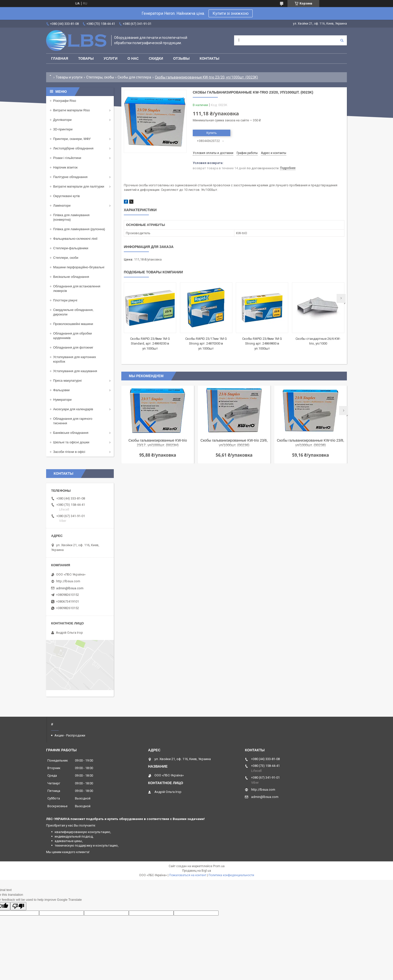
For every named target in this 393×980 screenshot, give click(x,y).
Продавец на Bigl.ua (197, 871)
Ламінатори (62, 206)
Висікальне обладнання (71, 277)
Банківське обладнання (71, 433)
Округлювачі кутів (66, 196)
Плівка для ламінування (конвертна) (71, 217)
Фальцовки (61, 390)
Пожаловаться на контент (188, 875)
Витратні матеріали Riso (71, 110)
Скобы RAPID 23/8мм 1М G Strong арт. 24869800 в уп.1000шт (262, 344)
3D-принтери (63, 129)
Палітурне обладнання (70, 177)
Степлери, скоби (66, 258)
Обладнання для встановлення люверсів (77, 289)
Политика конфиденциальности (231, 875)
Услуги (111, 58)
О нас (133, 58)
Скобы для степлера (134, 77)
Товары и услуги (69, 77)
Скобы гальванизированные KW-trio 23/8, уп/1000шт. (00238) (311, 443)
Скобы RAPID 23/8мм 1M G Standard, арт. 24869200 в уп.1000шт (150, 344)
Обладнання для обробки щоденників (72, 336)
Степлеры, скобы (100, 77)
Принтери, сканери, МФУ (72, 139)
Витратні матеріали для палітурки (79, 186)
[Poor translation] (18, 906)
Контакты (209, 58)
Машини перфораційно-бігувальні (79, 267)
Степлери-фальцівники (71, 248)
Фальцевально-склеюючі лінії (75, 239)
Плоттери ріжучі (65, 300)
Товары (86, 58)
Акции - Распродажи (70, 735)
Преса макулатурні (67, 381)
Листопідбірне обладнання (73, 148)
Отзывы (181, 58)
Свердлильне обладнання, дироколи (73, 312)
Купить (211, 133)
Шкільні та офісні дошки (71, 442)
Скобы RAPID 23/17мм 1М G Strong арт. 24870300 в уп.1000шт (206, 344)
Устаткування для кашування (75, 371)
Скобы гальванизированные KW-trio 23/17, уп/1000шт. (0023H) (158, 443)
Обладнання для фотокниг (73, 347)
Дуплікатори (62, 120)
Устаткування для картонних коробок (75, 359)
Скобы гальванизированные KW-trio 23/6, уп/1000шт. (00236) (234, 443)
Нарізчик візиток (65, 167)
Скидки (156, 58)
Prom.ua (219, 866)
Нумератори (62, 400)
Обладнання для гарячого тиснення (73, 421)
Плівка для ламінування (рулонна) (79, 229)
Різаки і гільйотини (67, 158)
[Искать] (342, 40)
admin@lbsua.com (70, 588)
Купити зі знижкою (231, 13)
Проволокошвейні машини (73, 324)
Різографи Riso (65, 101)
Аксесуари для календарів (73, 409)
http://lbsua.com (68, 581)
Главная (60, 58)
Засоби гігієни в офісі (69, 452)
